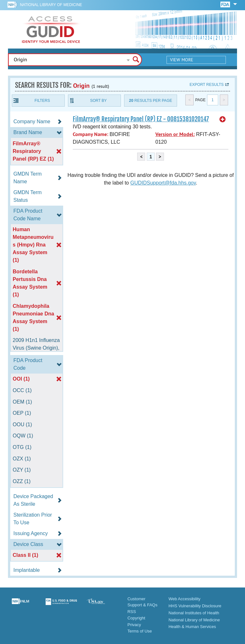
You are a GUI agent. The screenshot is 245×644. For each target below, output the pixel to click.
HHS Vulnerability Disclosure (195, 606)
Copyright (136, 618)
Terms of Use (140, 631)
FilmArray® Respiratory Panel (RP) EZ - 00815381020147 (141, 119)
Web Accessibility (184, 599)
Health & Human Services (192, 627)
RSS (132, 612)
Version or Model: (175, 134)
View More (182, 60)
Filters (42, 101)
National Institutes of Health (194, 613)
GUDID (51, 29)
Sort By (98, 101)
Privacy (134, 625)
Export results (207, 85)
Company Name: (90, 134)
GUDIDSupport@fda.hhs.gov (163, 183)
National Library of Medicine (51, 5)
